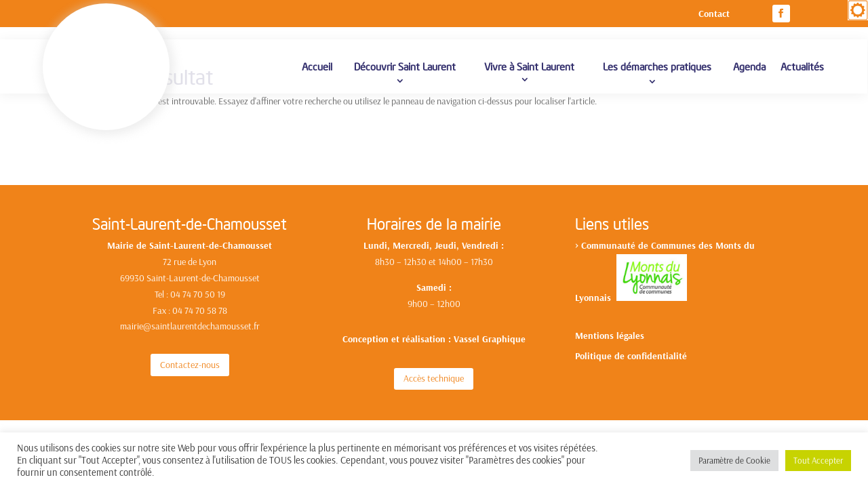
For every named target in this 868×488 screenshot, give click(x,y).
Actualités (802, 74)
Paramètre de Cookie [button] (734, 460)
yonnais (598, 286)
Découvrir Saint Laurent (405, 74)
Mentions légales (610, 325)
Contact (714, 14)
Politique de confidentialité (631, 345)
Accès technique (434, 367)
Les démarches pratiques (657, 74)
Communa (601, 234)
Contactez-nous (190, 353)
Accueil (317, 74)
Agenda (749, 74)
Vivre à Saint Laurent (529, 74)
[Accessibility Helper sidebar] (858, 10)
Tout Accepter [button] (818, 460)
